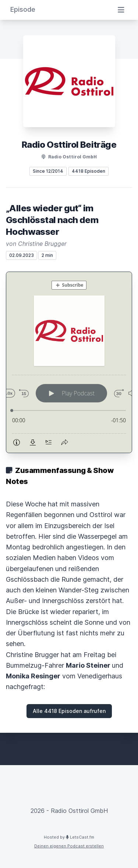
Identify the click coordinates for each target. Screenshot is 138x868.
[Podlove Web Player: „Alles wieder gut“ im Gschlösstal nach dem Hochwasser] (69, 362)
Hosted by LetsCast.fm (69, 837)
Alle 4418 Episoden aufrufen (69, 711)
